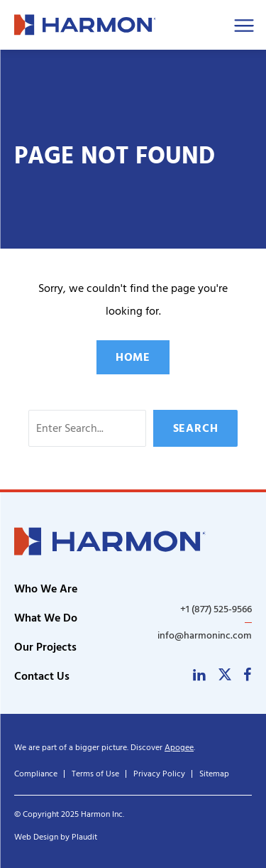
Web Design (36, 837)
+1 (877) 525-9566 (216, 609)
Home (133, 357)
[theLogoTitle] (85, 25)
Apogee (179, 748)
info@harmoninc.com (205, 635)
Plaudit (84, 837)
